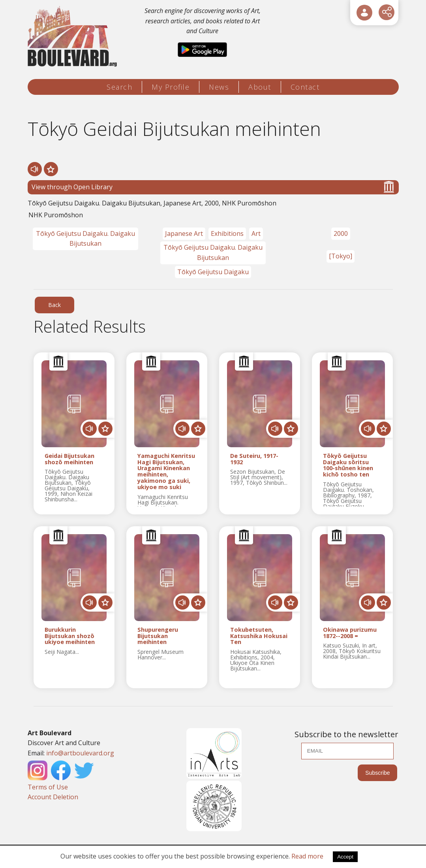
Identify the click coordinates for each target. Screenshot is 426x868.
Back (54, 305)
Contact (305, 87)
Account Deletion (53, 797)
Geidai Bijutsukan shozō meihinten (69, 459)
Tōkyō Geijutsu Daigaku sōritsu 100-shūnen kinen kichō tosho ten (348, 465)
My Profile (171, 87)
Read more (307, 856)
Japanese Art (184, 233)
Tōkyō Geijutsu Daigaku (213, 272)
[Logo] (74, 37)
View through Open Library (213, 187)
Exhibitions (227, 233)
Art (256, 233)
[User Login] (364, 13)
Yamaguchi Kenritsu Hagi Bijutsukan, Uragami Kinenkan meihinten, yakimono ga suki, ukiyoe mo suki (166, 472)
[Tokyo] (341, 256)
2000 (341, 233)
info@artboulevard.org (80, 753)
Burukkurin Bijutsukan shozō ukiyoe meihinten (70, 636)
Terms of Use (48, 787)
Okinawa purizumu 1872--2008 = (350, 633)
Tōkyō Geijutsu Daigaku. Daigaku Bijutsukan (85, 239)
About (260, 87)
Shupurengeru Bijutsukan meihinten (158, 636)
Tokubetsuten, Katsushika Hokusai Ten (259, 636)
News (219, 87)
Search (119, 87)
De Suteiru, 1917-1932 (254, 459)
